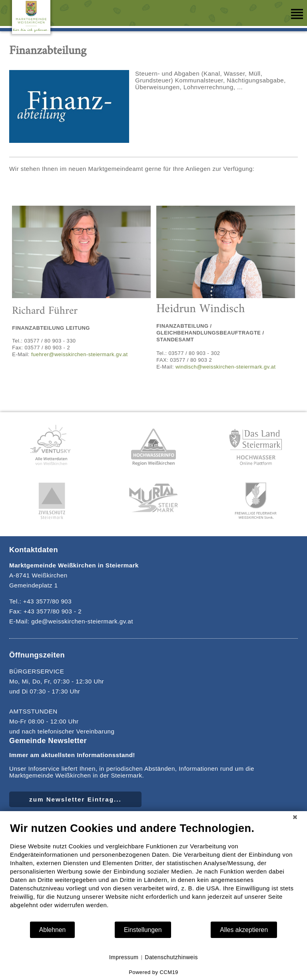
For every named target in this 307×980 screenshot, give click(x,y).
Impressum (124, 957)
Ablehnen (53, 930)
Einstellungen (143, 930)
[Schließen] (295, 817)
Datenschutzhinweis (171, 957)
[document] (153, 871)
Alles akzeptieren (244, 930)
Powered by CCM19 (153, 972)
